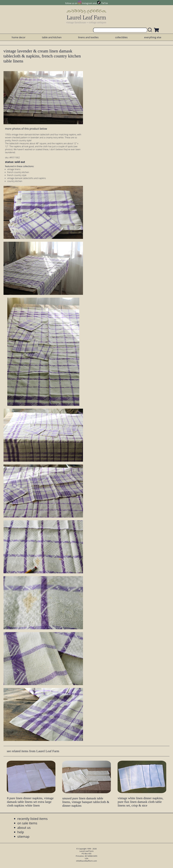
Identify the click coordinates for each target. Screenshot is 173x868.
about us (24, 828)
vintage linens (14, 169)
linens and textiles (88, 37)
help (21, 832)
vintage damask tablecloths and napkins (26, 178)
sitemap (23, 836)
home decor (19, 37)
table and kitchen (52, 37)
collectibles (121, 37)
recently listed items (32, 819)
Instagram (87, 3)
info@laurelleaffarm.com (86, 861)
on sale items (27, 823)
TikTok (105, 3)
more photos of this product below (26, 129)
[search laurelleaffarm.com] (151, 30)
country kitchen (15, 181)
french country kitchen (18, 172)
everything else (153, 37)
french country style (17, 175)
